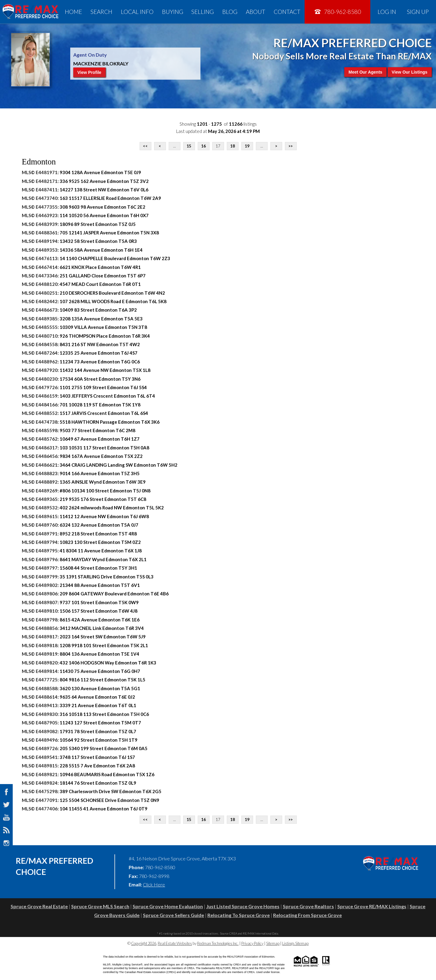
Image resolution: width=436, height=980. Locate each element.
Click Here (154, 884)
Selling (203, 12)
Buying (173, 12)
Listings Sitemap (295, 943)
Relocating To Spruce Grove (239, 915)
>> (291, 146)
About (256, 12)
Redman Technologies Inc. (218, 943)
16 (203, 146)
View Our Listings (410, 72)
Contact (287, 12)
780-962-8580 (337, 12)
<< (145, 146)
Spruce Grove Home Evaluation (168, 906)
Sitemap (273, 943)
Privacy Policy (252, 943)
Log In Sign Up (403, 12)
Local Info (137, 12)
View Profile (89, 72)
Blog (230, 12)
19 (247, 146)
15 (189, 146)
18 (233, 146)
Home (73, 12)
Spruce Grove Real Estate (39, 906)
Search (101, 12)
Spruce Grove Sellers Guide (173, 915)
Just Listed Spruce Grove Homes (243, 906)
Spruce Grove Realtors (308, 906)
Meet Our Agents (365, 72)
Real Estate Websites (175, 943)
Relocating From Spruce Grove (307, 915)
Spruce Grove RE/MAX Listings (372, 906)
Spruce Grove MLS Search (100, 906)
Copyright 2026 (144, 943)
